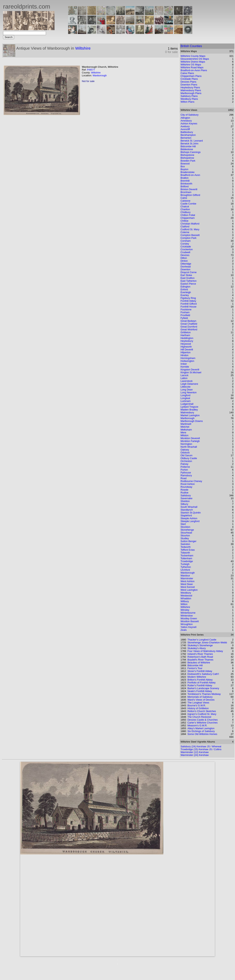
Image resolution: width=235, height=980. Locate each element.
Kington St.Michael (191, 372)
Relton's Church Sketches (202, 711)
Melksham (186, 430)
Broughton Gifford (190, 195)
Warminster (187, 578)
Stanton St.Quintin (191, 513)
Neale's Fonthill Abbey (200, 691)
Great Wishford (189, 329)
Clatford (185, 226)
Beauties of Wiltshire (199, 663)
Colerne (185, 232)
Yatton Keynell (189, 627)
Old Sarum (187, 455)
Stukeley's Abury (197, 648)
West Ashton (188, 581)
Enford (184, 289)
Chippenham (188, 218)
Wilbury (185, 601)
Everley (185, 295)
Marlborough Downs (192, 421)
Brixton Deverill (189, 189)
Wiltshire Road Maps (192, 67)
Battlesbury (187, 132)
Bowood (185, 164)
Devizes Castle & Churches (203, 720)
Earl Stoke (186, 275)
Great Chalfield (189, 324)
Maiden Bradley (189, 410)
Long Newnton (189, 392)
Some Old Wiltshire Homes (202, 734)
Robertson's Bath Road (200, 657)
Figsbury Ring (188, 298)
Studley (185, 538)
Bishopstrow (187, 158)
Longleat (185, 398)
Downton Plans (189, 85)
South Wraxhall (189, 507)
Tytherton (186, 567)
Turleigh (185, 564)
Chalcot (185, 206)
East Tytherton (189, 281)
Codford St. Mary (190, 229)
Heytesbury (187, 341)
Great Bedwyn (188, 321)
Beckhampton (188, 135)
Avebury (185, 126)
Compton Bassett (190, 235)
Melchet (185, 427)
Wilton (184, 604)
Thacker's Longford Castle (202, 640)
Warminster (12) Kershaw (195, 752)
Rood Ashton (188, 484)
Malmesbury (187, 412)
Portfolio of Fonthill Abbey (202, 683)
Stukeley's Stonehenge (200, 645)
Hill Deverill (187, 350)
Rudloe (185, 493)
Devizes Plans (188, 82)
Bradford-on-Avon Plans (194, 70)
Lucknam (186, 401)
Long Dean (187, 390)
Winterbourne (188, 613)
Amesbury (186, 121)
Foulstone (186, 309)
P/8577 (91, 70)
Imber (184, 364)
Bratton (185, 178)
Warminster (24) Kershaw (195, 755)
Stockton (186, 527)
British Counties (191, 46)
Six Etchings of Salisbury (201, 731)
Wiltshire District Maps (193, 62)
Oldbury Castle (189, 458)
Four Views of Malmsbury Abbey (205, 651)
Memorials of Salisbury (200, 697)
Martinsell (186, 424)
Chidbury (186, 212)
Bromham (186, 192)
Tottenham (186, 558)
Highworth (186, 347)
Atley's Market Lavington (201, 728)
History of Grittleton (198, 708)
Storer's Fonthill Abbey (200, 671)
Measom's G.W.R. (197, 725)
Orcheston (186, 461)
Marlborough (188, 418)
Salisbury (186, 495)
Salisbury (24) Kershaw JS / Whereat (201, 746)
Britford (185, 186)
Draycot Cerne (189, 272)
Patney (184, 464)
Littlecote (186, 387)
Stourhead (186, 533)
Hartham (185, 335)
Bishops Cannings (191, 152)
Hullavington (188, 361)
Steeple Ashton (189, 518)
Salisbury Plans (189, 96)
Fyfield (184, 318)
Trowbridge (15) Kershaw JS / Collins (201, 749)
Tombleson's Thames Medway (204, 694)
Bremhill (185, 181)
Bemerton (186, 138)
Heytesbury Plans (190, 87)
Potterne (185, 467)
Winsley (185, 610)
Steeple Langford (190, 521)
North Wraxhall (189, 447)
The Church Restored (199, 717)
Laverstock (187, 381)
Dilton (184, 258)
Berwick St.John (190, 144)
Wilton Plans (188, 102)
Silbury (184, 504)
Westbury (186, 593)
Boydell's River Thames (200, 660)
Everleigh (186, 292)
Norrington (186, 444)
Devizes (185, 255)
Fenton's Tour (195, 668)
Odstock (185, 453)
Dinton (184, 261)
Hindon (185, 355)
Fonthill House (189, 307)
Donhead (186, 267)
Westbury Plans (189, 99)
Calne (184, 198)
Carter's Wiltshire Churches (203, 723)
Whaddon (186, 598)
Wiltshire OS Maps (191, 65)
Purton (184, 470)
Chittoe (185, 221)
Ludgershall (187, 404)
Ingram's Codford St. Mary (202, 714)
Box (183, 166)
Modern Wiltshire (197, 677)
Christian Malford (190, 224)
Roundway (186, 487)
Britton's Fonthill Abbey (200, 680)
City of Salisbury (190, 115)
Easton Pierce (188, 284)
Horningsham (188, 358)
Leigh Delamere (189, 384)
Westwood (186, 596)
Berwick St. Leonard (192, 141)
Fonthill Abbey (188, 301)
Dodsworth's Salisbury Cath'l (203, 674)
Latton (184, 378)
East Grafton (188, 278)
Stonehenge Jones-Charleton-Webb (207, 642)
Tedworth (186, 547)
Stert (183, 524)
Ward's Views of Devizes (201, 700)
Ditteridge (186, 264)
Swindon (185, 544)
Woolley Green (189, 618)
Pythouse (186, 473)
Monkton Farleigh (190, 441)
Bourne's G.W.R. (197, 705)
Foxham (185, 312)
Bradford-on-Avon (190, 175)
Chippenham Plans (191, 76)
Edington (186, 287)
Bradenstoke (188, 172)
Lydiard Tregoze (190, 407)
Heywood (186, 344)
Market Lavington (190, 415)
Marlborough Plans (191, 93)
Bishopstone (188, 155)
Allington (185, 118)
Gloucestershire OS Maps (195, 59)
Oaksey (185, 450)
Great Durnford (189, 327)
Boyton (184, 169)
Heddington (187, 338)
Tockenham (187, 556)
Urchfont (185, 570)
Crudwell (186, 252)
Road (184, 478)
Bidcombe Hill (188, 146)
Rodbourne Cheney (191, 481)
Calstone (186, 201)
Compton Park (189, 238)
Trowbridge (187, 561)
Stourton (185, 535)
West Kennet (188, 587)
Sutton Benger (189, 541)
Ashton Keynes (189, 124)
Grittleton (186, 332)
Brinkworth (186, 184)
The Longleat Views (198, 703)
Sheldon (185, 501)
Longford (186, 395)
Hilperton (186, 352)
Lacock (185, 375)
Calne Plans (187, 73)
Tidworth (185, 553)
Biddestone (187, 149)
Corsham (186, 241)
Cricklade (186, 247)
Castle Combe (188, 204)
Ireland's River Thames (200, 654)
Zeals (184, 630)
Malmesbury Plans (191, 90)
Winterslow (187, 616)
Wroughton (187, 624)
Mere (183, 432)
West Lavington (189, 590)
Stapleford (186, 515)
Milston (185, 435)
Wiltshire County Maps (193, 56)
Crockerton (187, 249)
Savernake (187, 498)
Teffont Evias (188, 550)
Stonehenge (187, 530)
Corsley (185, 244)
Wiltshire (83, 48)
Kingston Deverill (190, 370)
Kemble (185, 367)
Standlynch (187, 510)
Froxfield (185, 315)
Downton (186, 269)
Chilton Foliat (188, 215)
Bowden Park (188, 161)
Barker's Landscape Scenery (203, 688)
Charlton (185, 209)
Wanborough (100, 75)
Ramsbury (186, 475)
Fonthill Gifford (189, 304)
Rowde (184, 490)
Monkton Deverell (190, 438)
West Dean (187, 584)
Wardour (185, 576)
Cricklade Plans (189, 79)
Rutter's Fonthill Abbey (200, 685)
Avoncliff (185, 129)
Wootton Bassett (190, 621)
